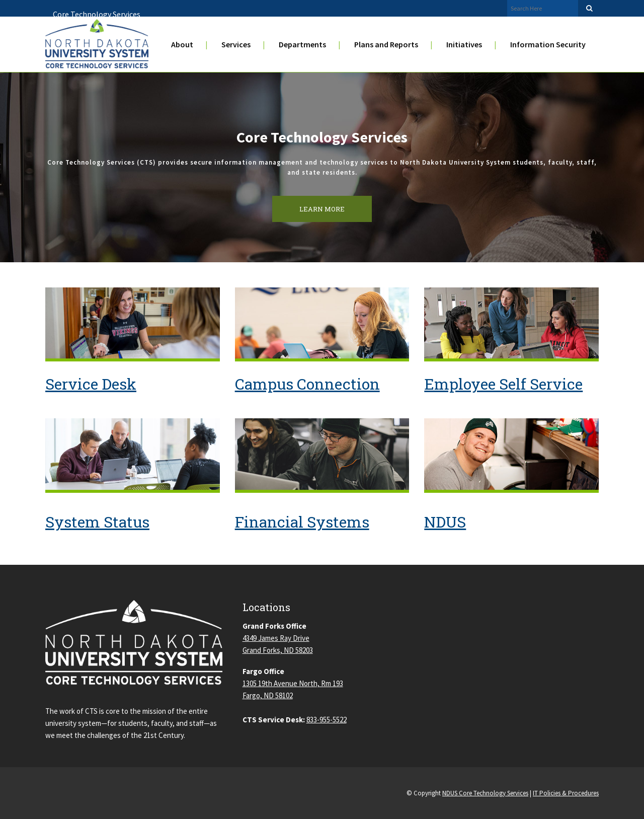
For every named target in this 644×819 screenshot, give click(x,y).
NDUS (445, 522)
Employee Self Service (503, 384)
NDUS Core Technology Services (485, 793)
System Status (97, 522)
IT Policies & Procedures (566, 793)
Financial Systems (302, 522)
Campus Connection (307, 384)
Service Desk (91, 384)
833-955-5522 (327, 720)
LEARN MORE (322, 209)
